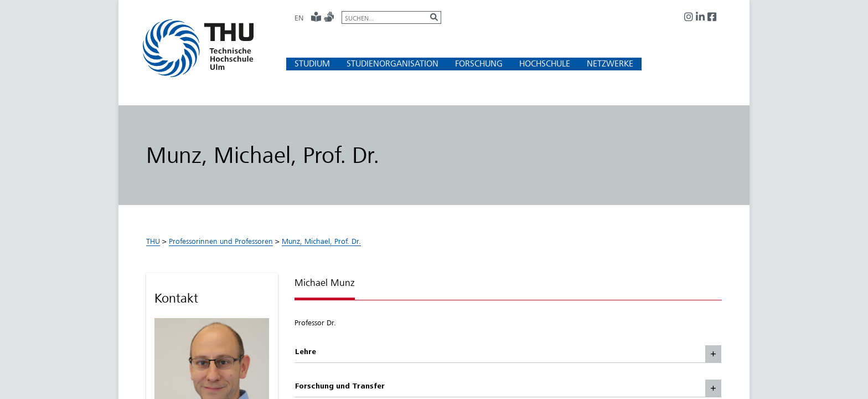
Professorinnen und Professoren (221, 241)
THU (153, 241)
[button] (312, 63)
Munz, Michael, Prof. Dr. (321, 241)
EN (299, 18)
